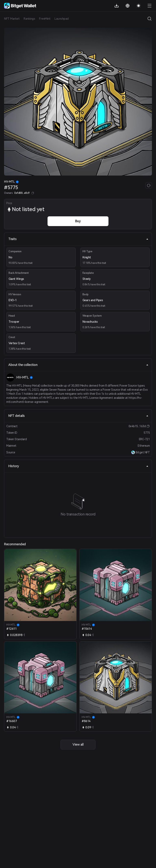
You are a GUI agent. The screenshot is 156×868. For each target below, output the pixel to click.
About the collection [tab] (78, 365)
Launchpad (62, 19)
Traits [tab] (78, 239)
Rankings (29, 19)
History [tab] (78, 466)
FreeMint (45, 19)
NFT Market (12, 19)
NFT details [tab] (78, 416)
